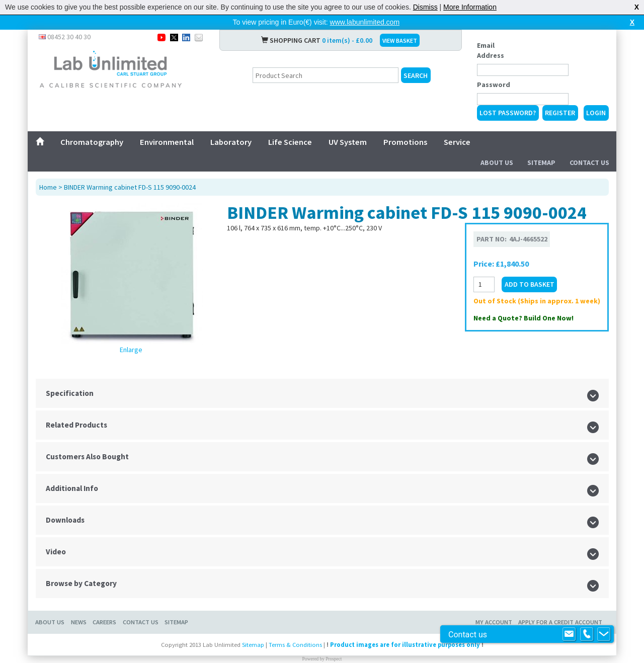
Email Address (491, 50)
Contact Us (589, 162)
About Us (497, 162)
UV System (348, 142)
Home (48, 187)
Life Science (290, 142)
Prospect (334, 659)
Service (457, 142)
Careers (104, 622)
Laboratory (231, 142)
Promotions (405, 142)
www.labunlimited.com (365, 22)
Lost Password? (508, 113)
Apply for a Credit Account (560, 622)
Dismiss (425, 7)
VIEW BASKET (400, 40)
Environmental (167, 142)
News (79, 622)
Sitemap (541, 162)
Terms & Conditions (295, 645)
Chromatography (92, 142)
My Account (494, 622)
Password (494, 85)
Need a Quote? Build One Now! (524, 318)
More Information (470, 7)
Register (560, 113)
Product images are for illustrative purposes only (405, 645)
